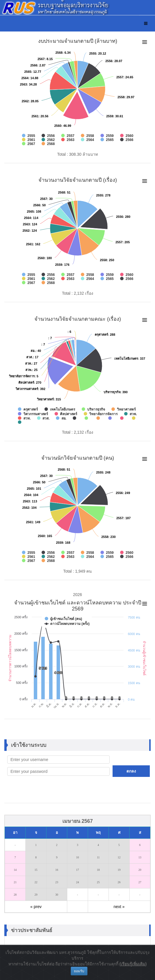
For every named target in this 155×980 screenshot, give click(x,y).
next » (119, 907)
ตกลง (131, 771)
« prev (36, 907)
